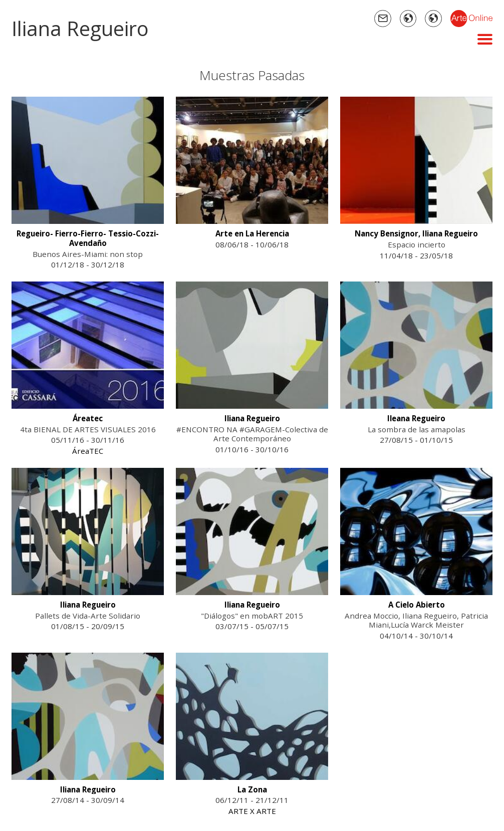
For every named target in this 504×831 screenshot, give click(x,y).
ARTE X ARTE (252, 811)
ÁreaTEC (88, 451)
